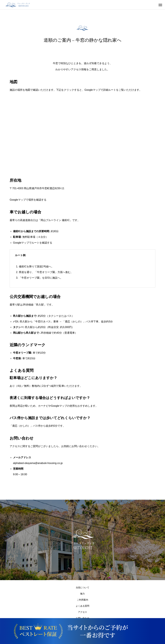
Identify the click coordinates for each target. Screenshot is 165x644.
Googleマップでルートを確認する (33, 243)
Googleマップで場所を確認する (28, 200)
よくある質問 (82, 606)
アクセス (82, 612)
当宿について (82, 588)
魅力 (82, 594)
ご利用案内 (82, 600)
